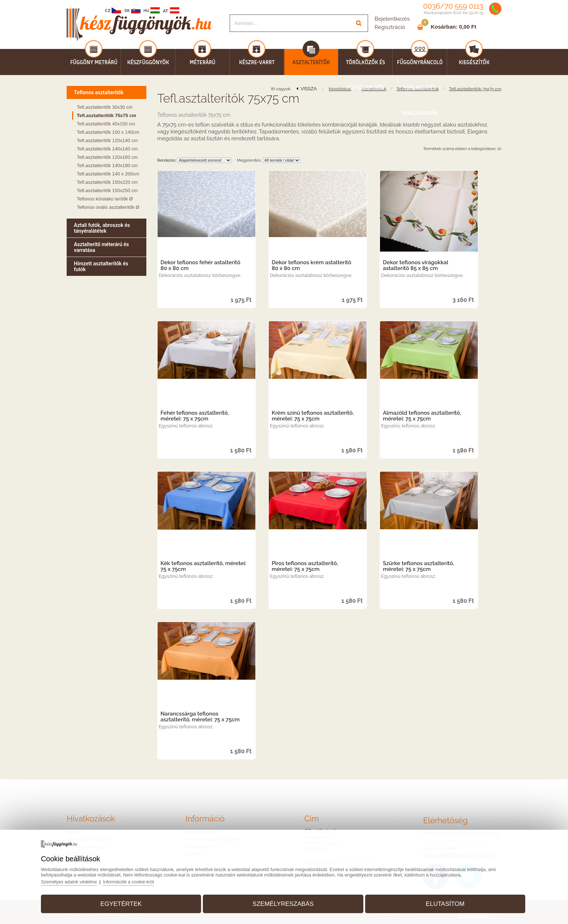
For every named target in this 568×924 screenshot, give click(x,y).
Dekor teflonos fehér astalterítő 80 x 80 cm (201, 265)
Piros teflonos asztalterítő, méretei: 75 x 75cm (305, 566)
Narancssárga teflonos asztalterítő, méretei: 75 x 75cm (200, 717)
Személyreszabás (283, 900)
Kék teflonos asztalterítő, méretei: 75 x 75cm (203, 566)
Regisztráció (390, 27)
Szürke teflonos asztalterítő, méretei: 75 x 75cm (418, 566)
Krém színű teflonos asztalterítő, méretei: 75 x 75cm (313, 416)
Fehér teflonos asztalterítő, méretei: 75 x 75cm (195, 416)
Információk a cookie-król (147, 878)
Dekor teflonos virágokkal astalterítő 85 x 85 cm (415, 265)
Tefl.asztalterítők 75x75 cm (475, 89)
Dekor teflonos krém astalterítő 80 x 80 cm (312, 265)
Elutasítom (435, 900)
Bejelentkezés (392, 19)
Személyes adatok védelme (86, 878)
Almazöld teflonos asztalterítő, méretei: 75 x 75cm (422, 416)
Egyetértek (131, 900)
